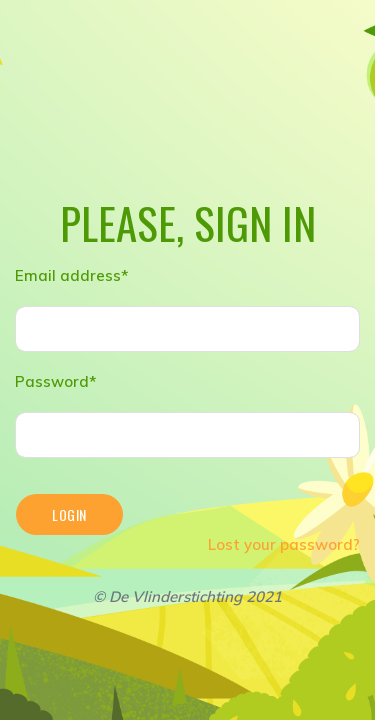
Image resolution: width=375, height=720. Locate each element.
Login (69, 514)
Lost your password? (284, 544)
